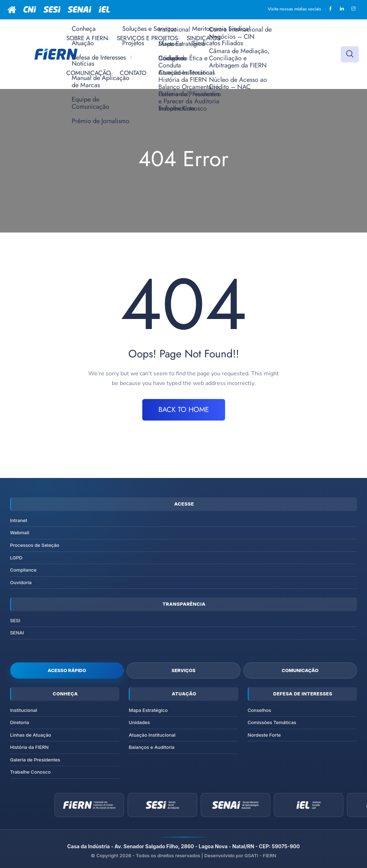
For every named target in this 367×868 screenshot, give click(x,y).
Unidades (139, 722)
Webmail (20, 532)
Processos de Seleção (35, 545)
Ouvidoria (21, 582)
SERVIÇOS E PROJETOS (147, 38)
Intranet (19, 520)
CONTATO (133, 73)
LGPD (16, 558)
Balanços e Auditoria (152, 747)
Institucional (23, 710)
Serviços (184, 670)
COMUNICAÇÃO (89, 73)
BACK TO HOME (184, 410)
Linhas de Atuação (31, 735)
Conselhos (259, 710)
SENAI (17, 633)
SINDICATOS (203, 38)
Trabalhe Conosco (30, 772)
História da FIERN (29, 747)
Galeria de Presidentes (35, 760)
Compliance (23, 570)
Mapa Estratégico (148, 710)
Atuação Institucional (152, 735)
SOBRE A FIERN (87, 38)
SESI (15, 620)
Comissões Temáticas (272, 722)
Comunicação (300, 670)
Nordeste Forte (264, 735)
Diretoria (20, 722)
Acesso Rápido (67, 670)
